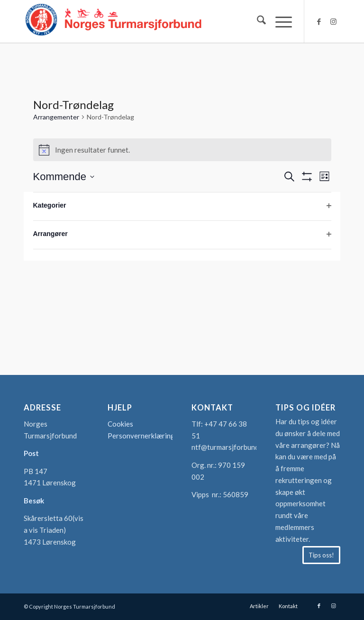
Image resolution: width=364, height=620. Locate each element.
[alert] (182, 150)
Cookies (120, 424)
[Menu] (279, 21)
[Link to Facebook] (319, 21)
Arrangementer (56, 117)
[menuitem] (257, 21)
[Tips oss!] (321, 555)
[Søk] (257, 21)
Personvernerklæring (141, 436)
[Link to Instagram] (333, 21)
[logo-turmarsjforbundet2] (114, 21)
